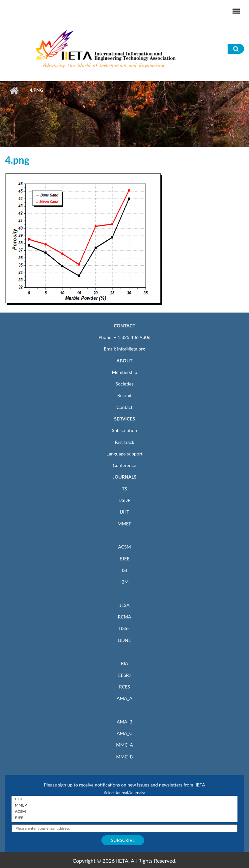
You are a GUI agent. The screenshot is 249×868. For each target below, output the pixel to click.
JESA (125, 605)
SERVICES (124, 419)
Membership (124, 372)
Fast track (124, 442)
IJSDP (124, 500)
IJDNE (124, 640)
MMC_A (124, 745)
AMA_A (124, 698)
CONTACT (124, 326)
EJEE (124, 559)
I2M (124, 582)
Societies (125, 384)
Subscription (124, 430)
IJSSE (124, 628)
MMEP (125, 524)
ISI (124, 570)
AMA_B (124, 722)
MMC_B (125, 757)
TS (124, 489)
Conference (125, 465)
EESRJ (124, 675)
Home (14, 91)
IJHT (125, 512)
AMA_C (124, 733)
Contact (125, 407)
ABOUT (124, 361)
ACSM (124, 547)
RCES (124, 687)
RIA (124, 663)
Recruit (124, 395)
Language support (124, 454)
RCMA (125, 617)
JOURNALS (124, 477)
